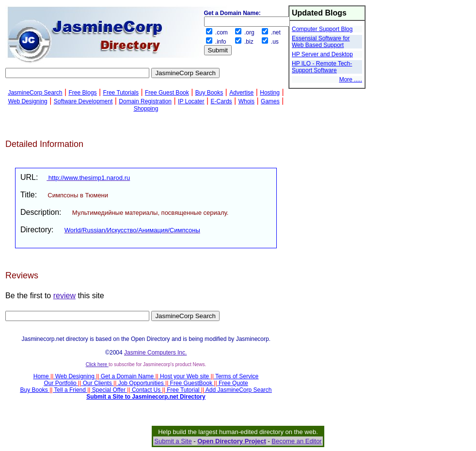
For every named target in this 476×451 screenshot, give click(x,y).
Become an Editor (296, 441)
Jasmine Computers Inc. (155, 353)
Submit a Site (173, 441)
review (64, 296)
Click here (97, 364)
